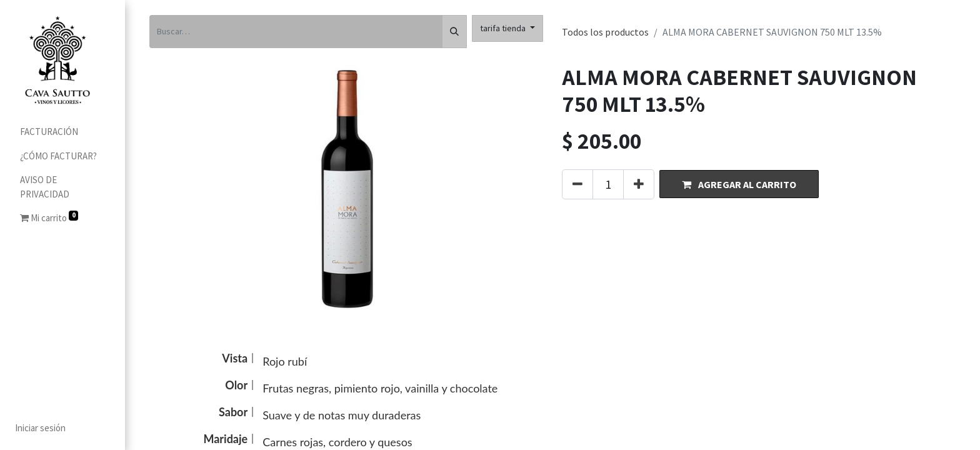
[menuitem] (62, 132)
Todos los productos (605, 32)
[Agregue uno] (639, 184)
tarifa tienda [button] (504, 28)
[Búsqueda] (454, 32)
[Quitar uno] (577, 184)
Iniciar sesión (40, 428)
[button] (739, 184)
